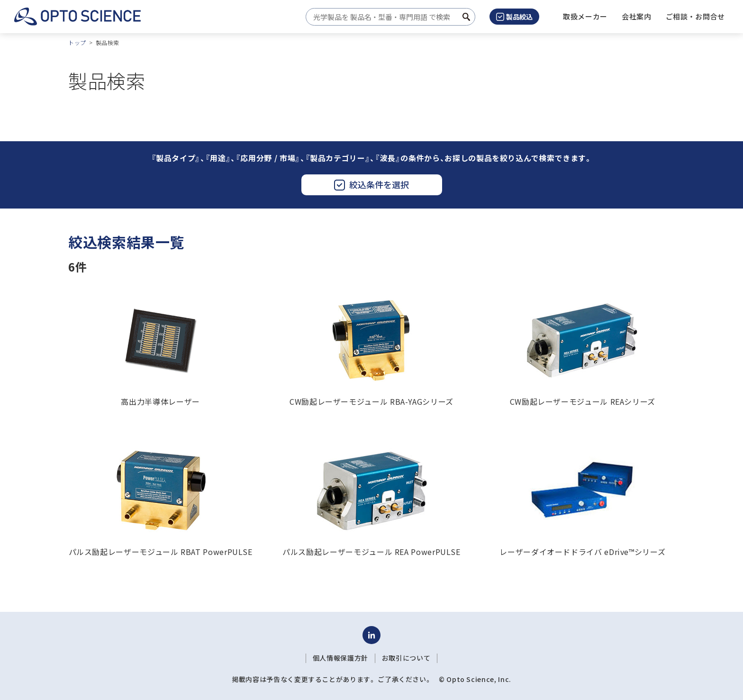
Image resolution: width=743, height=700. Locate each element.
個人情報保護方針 (340, 658)
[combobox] (388, 17)
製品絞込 (514, 17)
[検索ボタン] (466, 17)
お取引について (406, 658)
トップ (77, 42)
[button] (637, 17)
